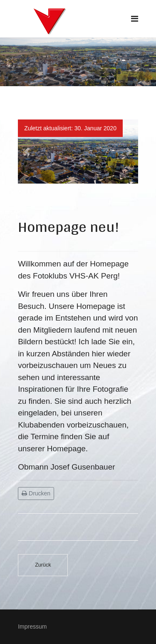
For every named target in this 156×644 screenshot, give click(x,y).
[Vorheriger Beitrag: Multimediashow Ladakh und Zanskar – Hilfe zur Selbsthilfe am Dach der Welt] (43, 565)
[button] (27, 151)
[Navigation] (135, 19)
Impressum (32, 627)
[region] (78, 62)
